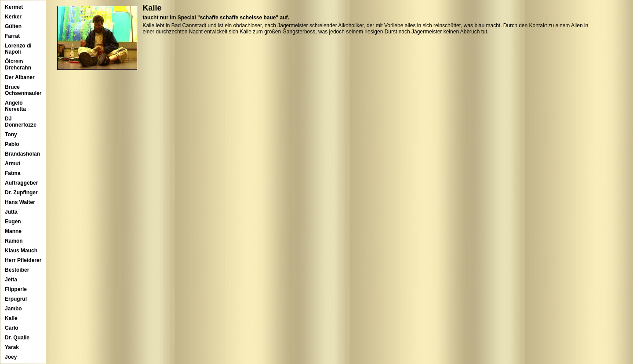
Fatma (13, 173)
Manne (13, 231)
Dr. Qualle (17, 338)
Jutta (11, 212)
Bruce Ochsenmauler (23, 90)
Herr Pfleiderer (23, 260)
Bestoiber (17, 270)
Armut (13, 164)
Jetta (11, 280)
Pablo (12, 144)
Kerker (13, 17)
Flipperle (16, 289)
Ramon (14, 241)
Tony (11, 135)
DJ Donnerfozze (21, 122)
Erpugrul (16, 299)
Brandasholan (22, 154)
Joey (11, 357)
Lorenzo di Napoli (18, 49)
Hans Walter (20, 202)
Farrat (12, 36)
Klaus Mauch (21, 251)
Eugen (13, 222)
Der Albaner (20, 77)
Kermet (14, 7)
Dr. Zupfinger (21, 193)
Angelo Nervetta (15, 106)
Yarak (12, 347)
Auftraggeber (21, 183)
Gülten (13, 26)
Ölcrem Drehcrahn (18, 65)
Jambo (13, 309)
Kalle (11, 318)
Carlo (12, 328)
